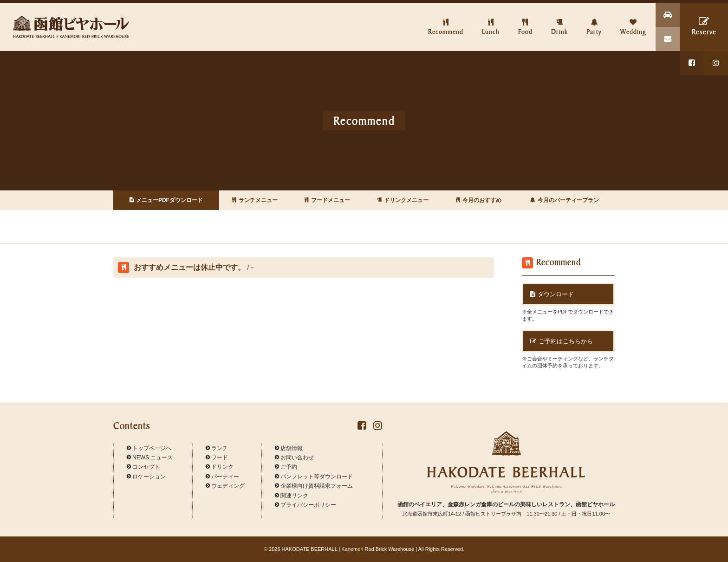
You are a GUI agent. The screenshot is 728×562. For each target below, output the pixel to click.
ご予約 (286, 467)
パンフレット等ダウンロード (314, 477)
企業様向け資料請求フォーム (314, 486)
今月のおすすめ (479, 200)
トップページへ (149, 448)
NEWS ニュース (150, 457)
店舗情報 (289, 448)
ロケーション (146, 477)
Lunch (491, 19)
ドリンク (220, 467)
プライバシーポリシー (305, 505)
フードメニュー (327, 200)
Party (594, 19)
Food (525, 19)
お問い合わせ (294, 457)
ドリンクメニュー (403, 200)
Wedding (633, 19)
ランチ (217, 448)
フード (217, 457)
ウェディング (225, 486)
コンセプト (143, 467)
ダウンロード (552, 294)
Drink (559, 19)
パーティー (222, 477)
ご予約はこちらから (562, 341)
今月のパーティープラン (565, 200)
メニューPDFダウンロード (166, 200)
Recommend (446, 19)
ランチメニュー (255, 200)
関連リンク (292, 496)
